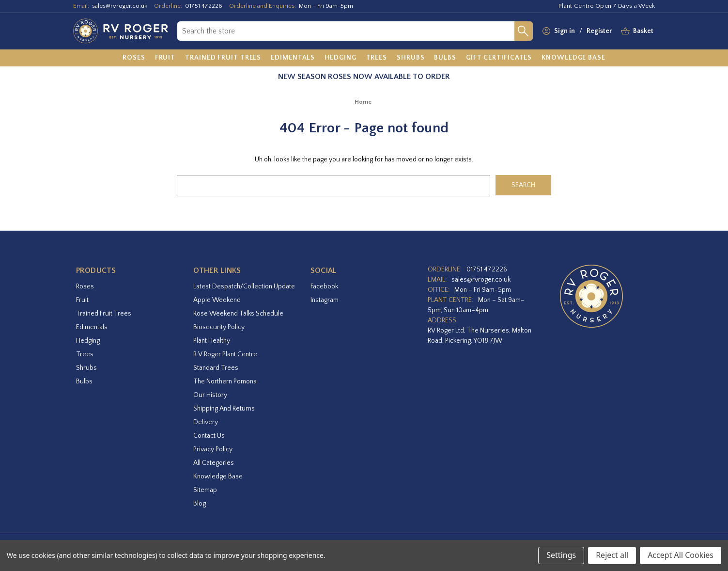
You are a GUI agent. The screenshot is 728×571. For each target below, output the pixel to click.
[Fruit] (165, 58)
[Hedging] (340, 58)
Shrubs (86, 368)
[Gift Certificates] (499, 58)
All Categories (214, 463)
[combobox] (346, 31)
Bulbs (84, 381)
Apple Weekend (217, 300)
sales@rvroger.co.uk (120, 6)
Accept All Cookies (681, 555)
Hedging (88, 341)
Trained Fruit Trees (104, 314)
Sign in (565, 31)
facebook (324, 286)
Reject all (612, 555)
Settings (561, 555)
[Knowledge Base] (573, 58)
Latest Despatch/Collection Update (244, 286)
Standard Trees (216, 368)
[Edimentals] (293, 58)
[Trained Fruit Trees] (223, 58)
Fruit (82, 300)
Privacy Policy (213, 449)
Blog (200, 504)
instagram (325, 300)
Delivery (206, 422)
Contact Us (209, 436)
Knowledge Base (218, 476)
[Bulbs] (445, 58)
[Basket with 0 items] (643, 31)
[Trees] (377, 58)
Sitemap (205, 490)
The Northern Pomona (225, 381)
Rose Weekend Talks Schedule (238, 314)
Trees (85, 354)
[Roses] (134, 58)
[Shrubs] (410, 58)
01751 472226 (204, 6)
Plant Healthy (212, 341)
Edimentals (92, 327)
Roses (85, 286)
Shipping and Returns (224, 409)
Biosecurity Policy (219, 327)
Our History (210, 395)
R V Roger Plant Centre (225, 354)
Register (599, 31)
